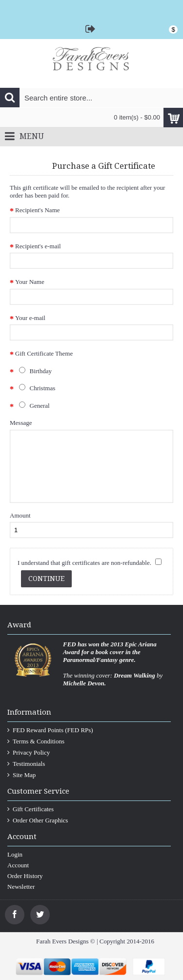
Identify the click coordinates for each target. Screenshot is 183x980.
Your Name (30, 282)
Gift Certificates (30, 809)
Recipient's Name (38, 210)
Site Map (21, 775)
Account (18, 865)
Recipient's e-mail (38, 246)
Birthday (33, 371)
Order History (25, 876)
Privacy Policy (29, 753)
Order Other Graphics (38, 820)
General (32, 405)
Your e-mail (30, 318)
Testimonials (26, 764)
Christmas (35, 388)
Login (15, 854)
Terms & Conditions (36, 741)
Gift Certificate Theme (44, 353)
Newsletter (21, 887)
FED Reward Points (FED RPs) (50, 730)
